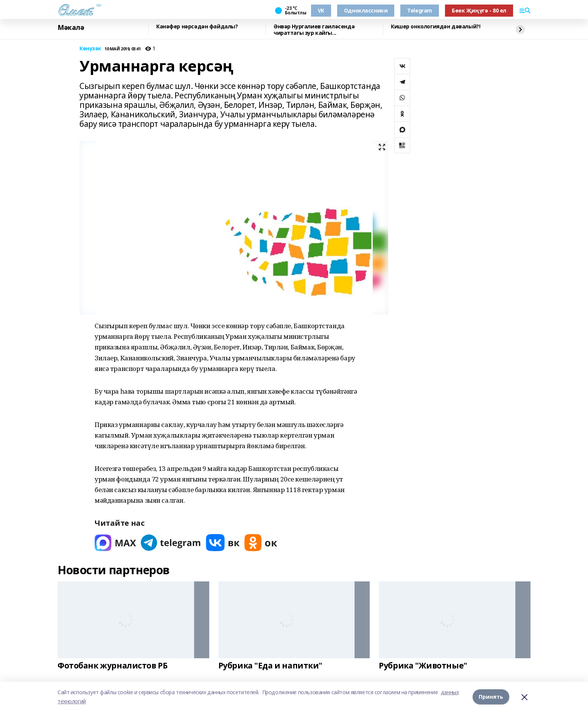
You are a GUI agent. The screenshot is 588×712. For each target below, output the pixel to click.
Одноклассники (366, 10)
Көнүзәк (90, 49)
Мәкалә (71, 28)
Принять (491, 697)
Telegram (420, 10)
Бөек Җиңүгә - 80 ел (479, 10)
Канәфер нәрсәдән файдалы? (197, 27)
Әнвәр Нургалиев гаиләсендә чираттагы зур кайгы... (314, 30)
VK (321, 10)
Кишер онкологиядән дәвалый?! (436, 27)
